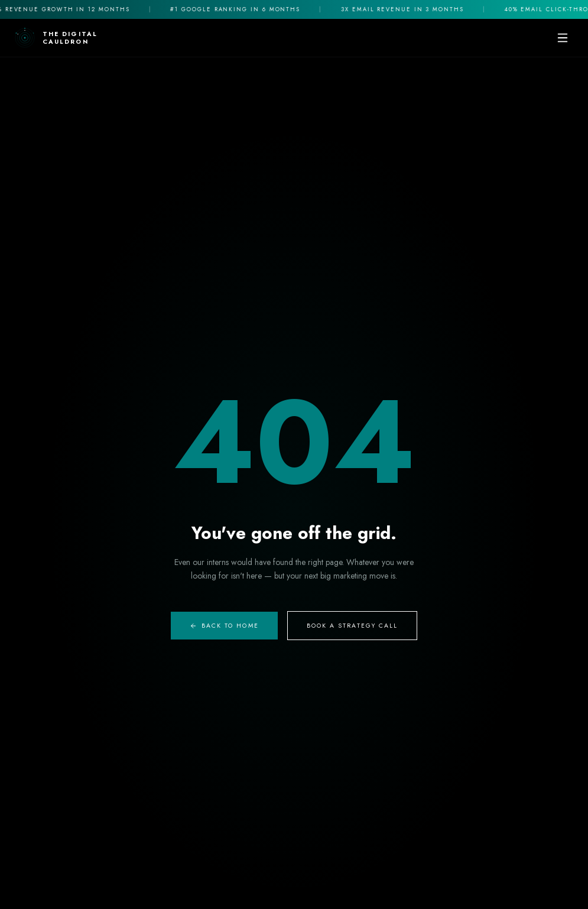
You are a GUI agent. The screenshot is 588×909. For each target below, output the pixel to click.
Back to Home (224, 626)
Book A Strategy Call (353, 626)
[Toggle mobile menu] (563, 38)
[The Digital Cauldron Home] (56, 38)
